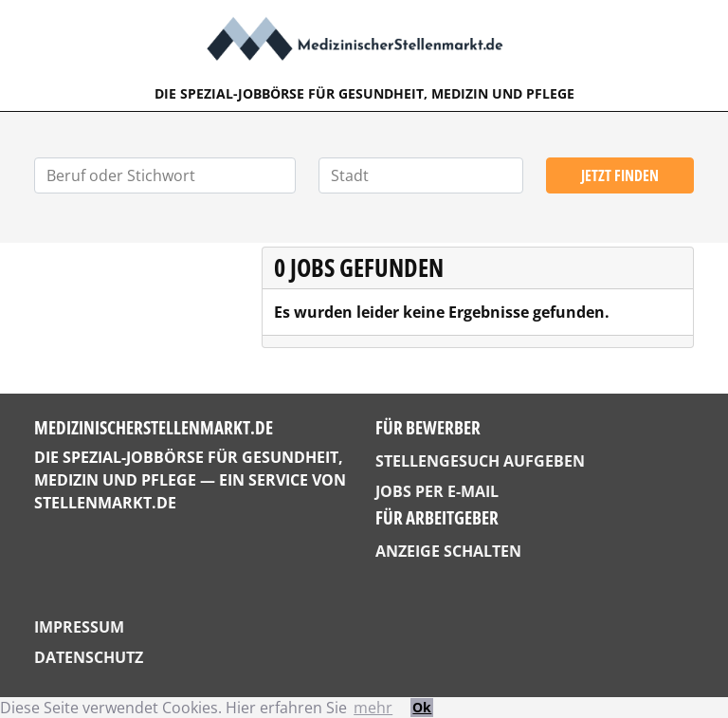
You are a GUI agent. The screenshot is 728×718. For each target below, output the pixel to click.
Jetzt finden (620, 175)
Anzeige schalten (448, 551)
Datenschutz (89, 657)
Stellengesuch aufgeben (480, 461)
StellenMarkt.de (105, 503)
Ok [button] (422, 707)
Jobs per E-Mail (437, 491)
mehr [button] (373, 708)
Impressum (79, 627)
